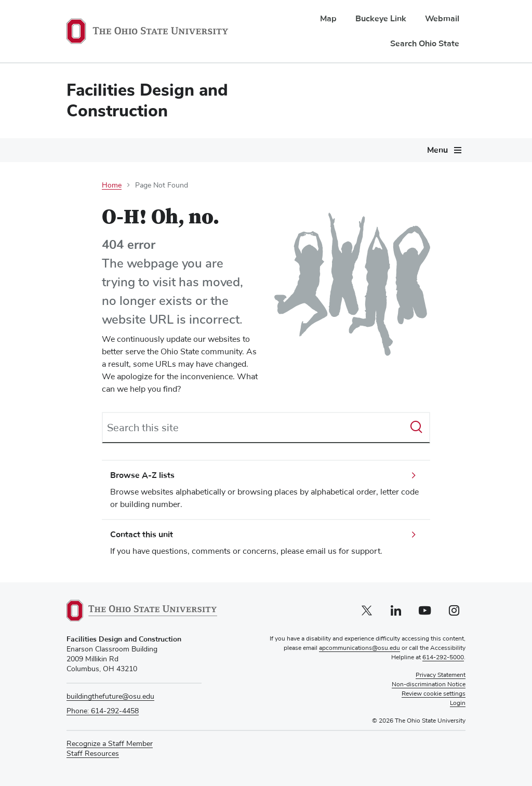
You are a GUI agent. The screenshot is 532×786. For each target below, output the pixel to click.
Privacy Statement (441, 675)
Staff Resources (93, 754)
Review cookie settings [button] (434, 694)
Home (112, 185)
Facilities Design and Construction (147, 101)
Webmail (442, 19)
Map (328, 19)
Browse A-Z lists (142, 475)
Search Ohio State (425, 44)
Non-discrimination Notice (429, 685)
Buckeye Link (381, 19)
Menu (437, 150)
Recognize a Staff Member (110, 744)
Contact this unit (142, 535)
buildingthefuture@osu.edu (110, 697)
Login (458, 703)
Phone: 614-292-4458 (103, 711)
